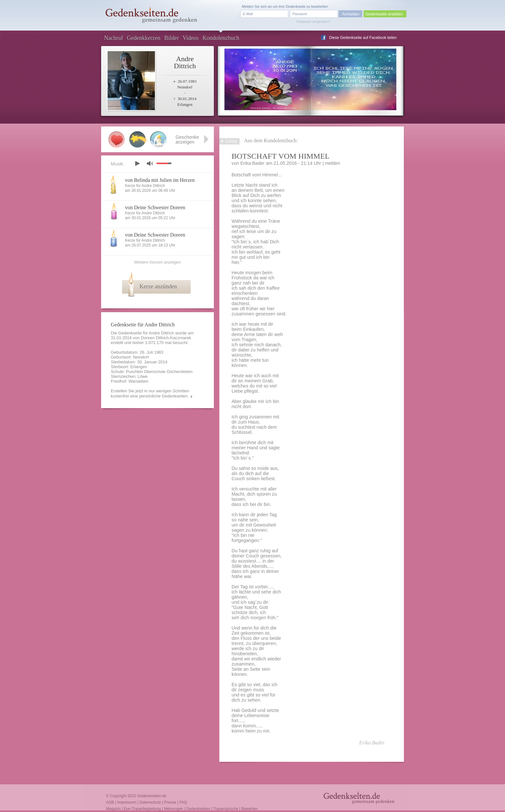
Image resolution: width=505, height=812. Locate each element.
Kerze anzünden (158, 286)
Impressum (127, 802)
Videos (191, 38)
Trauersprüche (226, 809)
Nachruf (114, 38)
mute (150, 163)
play (137, 163)
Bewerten (249, 809)
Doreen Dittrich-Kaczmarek (166, 338)
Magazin (113, 809)
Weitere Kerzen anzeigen (157, 262)
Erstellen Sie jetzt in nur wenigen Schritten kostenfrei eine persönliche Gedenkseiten (150, 393)
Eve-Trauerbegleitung (142, 809)
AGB (110, 802)
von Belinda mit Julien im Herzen (160, 180)
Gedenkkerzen (144, 38)
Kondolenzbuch (221, 38)
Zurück (231, 141)
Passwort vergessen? (314, 22)
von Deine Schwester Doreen (155, 207)
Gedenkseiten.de (152, 796)
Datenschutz (150, 802)
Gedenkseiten (198, 809)
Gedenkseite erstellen (384, 14)
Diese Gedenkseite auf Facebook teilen (363, 38)
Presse (170, 802)
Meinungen (173, 809)
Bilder (172, 38)
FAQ (183, 802)
